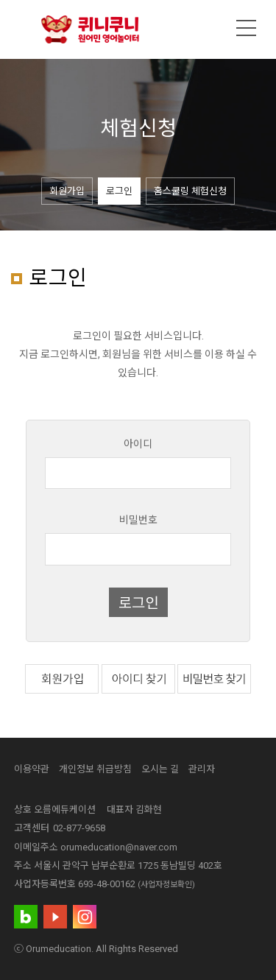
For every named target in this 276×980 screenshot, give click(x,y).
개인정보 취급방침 (95, 769)
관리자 (202, 769)
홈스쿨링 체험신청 (190, 191)
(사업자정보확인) (166, 885)
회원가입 (67, 191)
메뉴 (247, 28)
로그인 (119, 191)
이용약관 (32, 769)
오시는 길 (160, 769)
